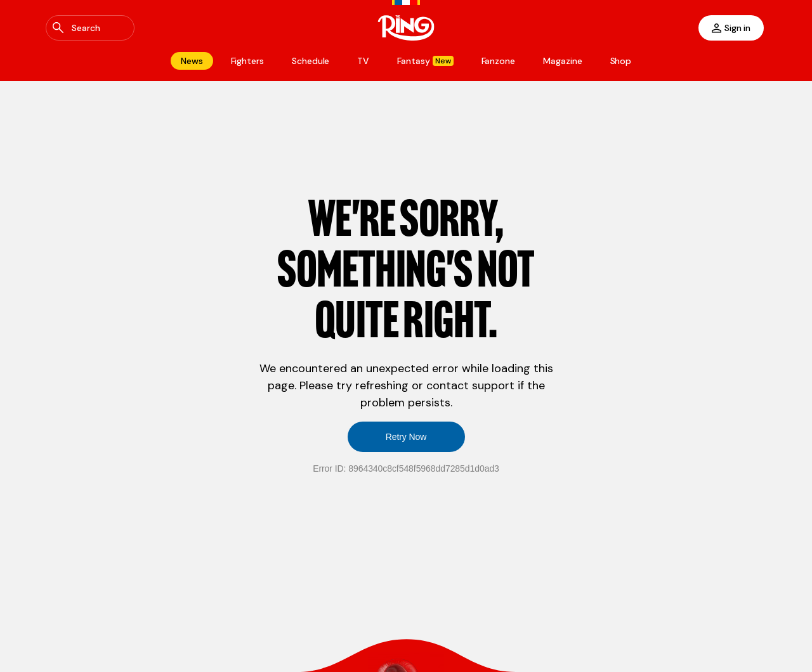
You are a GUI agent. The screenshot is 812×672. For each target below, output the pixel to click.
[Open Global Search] (90, 28)
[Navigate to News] (192, 61)
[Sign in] (731, 28)
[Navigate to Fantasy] (425, 61)
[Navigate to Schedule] (311, 61)
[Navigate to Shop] (621, 61)
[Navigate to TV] (363, 61)
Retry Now (406, 437)
